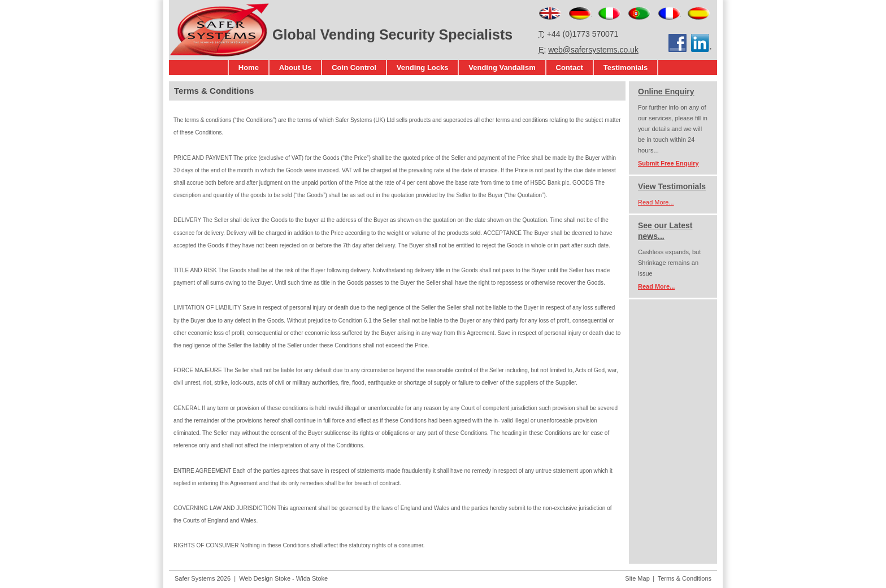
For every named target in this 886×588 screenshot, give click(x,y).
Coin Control (354, 67)
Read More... (656, 202)
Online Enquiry (666, 92)
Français (669, 14)
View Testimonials (672, 186)
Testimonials (626, 67)
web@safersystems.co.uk (593, 50)
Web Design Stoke (265, 578)
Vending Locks (423, 67)
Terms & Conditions (685, 578)
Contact (570, 67)
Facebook (677, 43)
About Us (296, 67)
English (550, 14)
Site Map (637, 578)
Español (699, 14)
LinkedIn (702, 43)
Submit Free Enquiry (668, 163)
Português (639, 14)
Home (249, 67)
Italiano (609, 14)
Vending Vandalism (502, 67)
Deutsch (580, 14)
